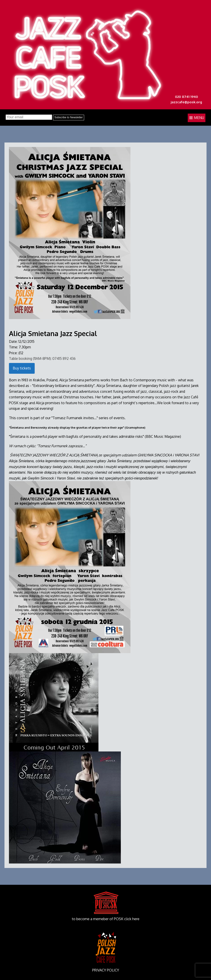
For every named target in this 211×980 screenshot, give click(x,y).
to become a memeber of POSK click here (106, 919)
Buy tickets (22, 368)
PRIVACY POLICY (106, 970)
